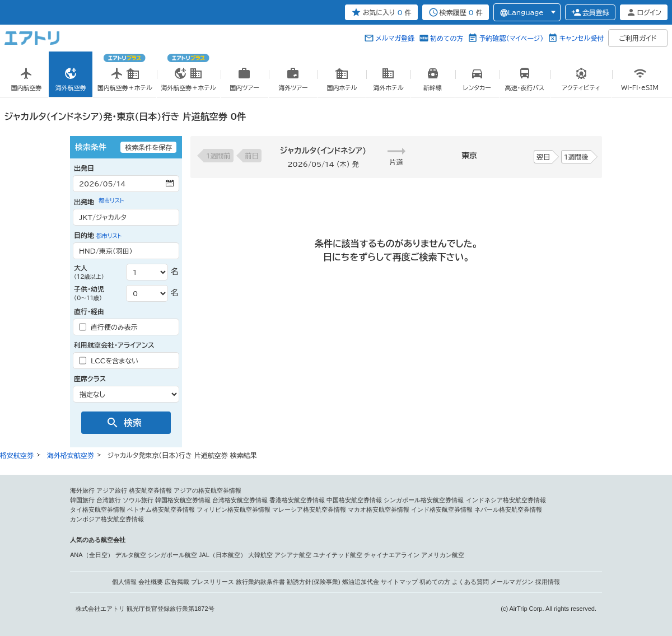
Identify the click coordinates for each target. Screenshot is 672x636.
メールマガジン (512, 582)
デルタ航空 (131, 555)
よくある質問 (470, 582)
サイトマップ (399, 582)
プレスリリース (213, 582)
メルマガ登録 (395, 38)
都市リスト (111, 200)
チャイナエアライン (392, 555)
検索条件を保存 (148, 147)
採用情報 (548, 582)
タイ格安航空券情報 (98, 509)
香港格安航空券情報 (297, 500)
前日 (252, 156)
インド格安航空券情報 (442, 509)
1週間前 (218, 156)
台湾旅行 (109, 500)
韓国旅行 (82, 500)
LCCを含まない (109, 361)
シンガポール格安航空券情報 (424, 500)
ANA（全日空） (92, 555)
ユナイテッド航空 (338, 555)
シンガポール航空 (172, 555)
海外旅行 (82, 490)
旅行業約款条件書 (260, 582)
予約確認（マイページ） (511, 38)
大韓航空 (260, 555)
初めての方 (447, 38)
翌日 (543, 157)
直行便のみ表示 (108, 327)
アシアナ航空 (293, 555)
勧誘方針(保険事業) (313, 582)
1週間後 (576, 157)
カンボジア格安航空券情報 (107, 519)
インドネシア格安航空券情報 (506, 500)
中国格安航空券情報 (354, 500)
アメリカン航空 (443, 555)
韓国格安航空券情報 (183, 500)
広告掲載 (177, 582)
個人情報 (124, 582)
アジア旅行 (112, 490)
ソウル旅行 (138, 500)
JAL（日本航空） (223, 555)
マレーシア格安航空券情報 (309, 509)
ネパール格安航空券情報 (508, 509)
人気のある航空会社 (98, 540)
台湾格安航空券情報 (240, 500)
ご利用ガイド (638, 38)
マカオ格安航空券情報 (379, 509)
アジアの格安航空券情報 (207, 490)
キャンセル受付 (581, 38)
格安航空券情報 (150, 490)
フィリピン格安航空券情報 (234, 509)
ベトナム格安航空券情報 (161, 509)
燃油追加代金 (361, 582)
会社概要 (151, 582)
